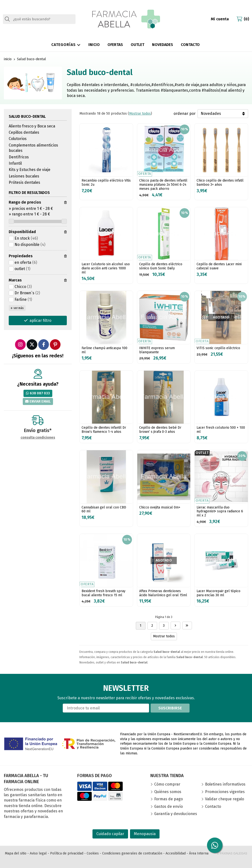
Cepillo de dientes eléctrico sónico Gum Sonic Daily (161, 266)
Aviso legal (38, 853)
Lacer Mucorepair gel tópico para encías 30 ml (218, 593)
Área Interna (199, 853)
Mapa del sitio (16, 853)
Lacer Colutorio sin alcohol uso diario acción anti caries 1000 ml (106, 268)
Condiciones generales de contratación (132, 853)
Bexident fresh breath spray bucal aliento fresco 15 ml (103, 593)
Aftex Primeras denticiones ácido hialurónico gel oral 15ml (163, 593)
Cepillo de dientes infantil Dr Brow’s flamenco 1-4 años (104, 430)
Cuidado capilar (110, 834)
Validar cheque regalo (225, 799)
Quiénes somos (168, 792)
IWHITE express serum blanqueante (157, 350)
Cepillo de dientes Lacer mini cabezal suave (219, 266)
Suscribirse (170, 708)
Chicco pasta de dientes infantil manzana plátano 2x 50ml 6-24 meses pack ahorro (163, 185)
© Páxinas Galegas (232, 853)
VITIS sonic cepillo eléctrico (218, 348)
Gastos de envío (168, 806)
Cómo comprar (167, 784)
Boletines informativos (225, 784)
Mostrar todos (140, 114)
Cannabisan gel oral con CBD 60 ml (104, 509)
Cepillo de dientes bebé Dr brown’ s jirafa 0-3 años (160, 430)
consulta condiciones (38, 438)
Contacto (213, 806)
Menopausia (145, 834)
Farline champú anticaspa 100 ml (104, 350)
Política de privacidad (67, 853)
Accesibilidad (176, 853)
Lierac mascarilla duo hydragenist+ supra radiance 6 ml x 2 (220, 511)
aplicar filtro (40, 320)
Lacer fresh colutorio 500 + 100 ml (221, 430)
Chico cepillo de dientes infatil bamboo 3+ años (220, 183)
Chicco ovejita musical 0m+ (160, 507)
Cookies (93, 853)
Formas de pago (168, 799)
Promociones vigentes (225, 792)
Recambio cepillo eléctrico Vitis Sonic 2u (106, 183)
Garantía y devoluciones (176, 814)
